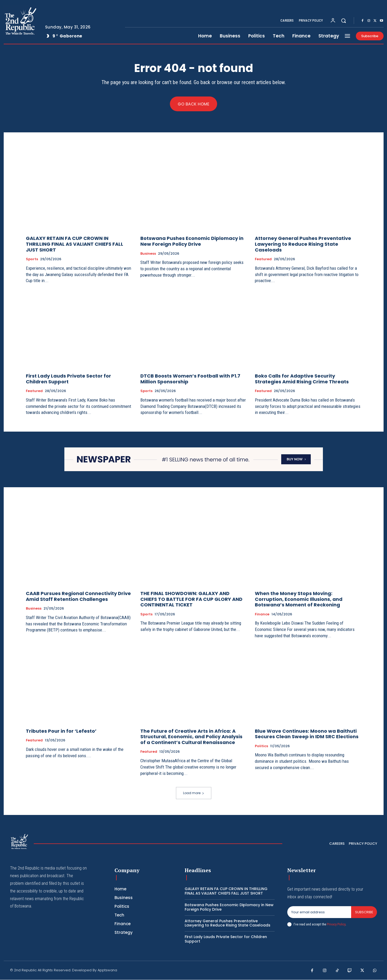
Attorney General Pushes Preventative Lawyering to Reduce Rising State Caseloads (303, 244)
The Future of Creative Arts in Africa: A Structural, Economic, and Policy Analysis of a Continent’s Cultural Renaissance (191, 737)
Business (148, 254)
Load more (194, 793)
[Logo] (20, 22)
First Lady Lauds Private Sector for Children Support (68, 379)
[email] (319, 913)
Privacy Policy (336, 924)
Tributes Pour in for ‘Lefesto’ (61, 731)
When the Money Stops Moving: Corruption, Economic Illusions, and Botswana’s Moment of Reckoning (299, 599)
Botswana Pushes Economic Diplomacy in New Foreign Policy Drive (192, 241)
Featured (263, 259)
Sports (32, 259)
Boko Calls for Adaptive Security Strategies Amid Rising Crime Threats (302, 379)
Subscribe (364, 912)
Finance (262, 615)
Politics (261, 746)
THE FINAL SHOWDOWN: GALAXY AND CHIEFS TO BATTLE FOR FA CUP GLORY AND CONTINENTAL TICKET (191, 599)
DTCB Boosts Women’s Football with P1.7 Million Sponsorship (190, 379)
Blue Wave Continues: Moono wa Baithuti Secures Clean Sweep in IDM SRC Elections (307, 734)
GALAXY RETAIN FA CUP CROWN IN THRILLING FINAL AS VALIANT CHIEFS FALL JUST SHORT (75, 244)
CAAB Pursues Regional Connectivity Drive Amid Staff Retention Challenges (78, 597)
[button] (343, 21)
